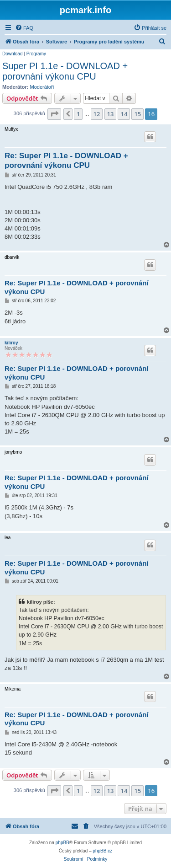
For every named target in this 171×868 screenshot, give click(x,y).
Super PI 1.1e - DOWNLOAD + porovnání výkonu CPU (65, 71)
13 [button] (111, 114)
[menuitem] (24, 28)
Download (12, 54)
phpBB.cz (102, 851)
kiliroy (11, 343)
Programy (36, 54)
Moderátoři (42, 87)
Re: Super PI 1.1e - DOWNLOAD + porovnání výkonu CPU (66, 161)
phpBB (62, 843)
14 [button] (124, 114)
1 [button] (78, 114)
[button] (54, 114)
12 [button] (97, 114)
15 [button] (137, 114)
